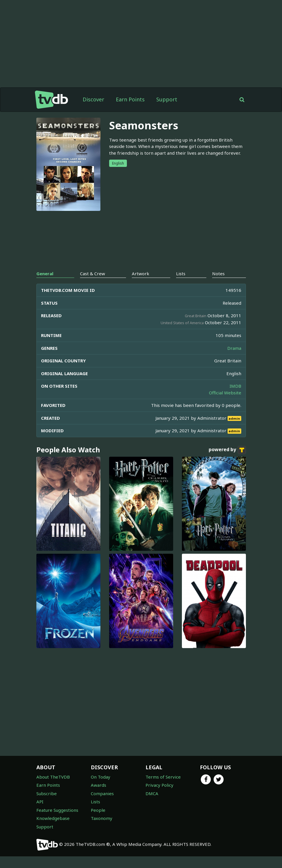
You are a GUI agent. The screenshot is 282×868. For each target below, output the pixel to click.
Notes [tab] (218, 274)
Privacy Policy (159, 785)
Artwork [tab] (141, 274)
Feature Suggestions (57, 810)
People (98, 810)
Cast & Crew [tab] (93, 274)
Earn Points (130, 99)
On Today (101, 777)
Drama (234, 348)
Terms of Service (163, 777)
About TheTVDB (53, 777)
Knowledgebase (53, 818)
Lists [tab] (181, 274)
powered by (227, 450)
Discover (93, 99)
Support (167, 99)
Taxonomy (102, 818)
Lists (95, 802)
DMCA (152, 793)
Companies (102, 793)
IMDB (235, 386)
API (40, 802)
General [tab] (45, 274)
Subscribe (47, 793)
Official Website (225, 393)
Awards (99, 785)
